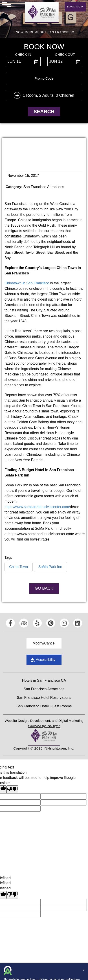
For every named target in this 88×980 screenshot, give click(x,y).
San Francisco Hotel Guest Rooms (44, 706)
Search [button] (44, 112)
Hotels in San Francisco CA (44, 680)
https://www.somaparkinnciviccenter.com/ (37, 507)
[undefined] (12, 895)
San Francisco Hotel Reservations (44, 698)
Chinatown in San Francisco (27, 283)
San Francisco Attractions (44, 689)
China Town (19, 567)
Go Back (44, 588)
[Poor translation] (12, 789)
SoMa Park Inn (50, 567)
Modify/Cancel (44, 643)
